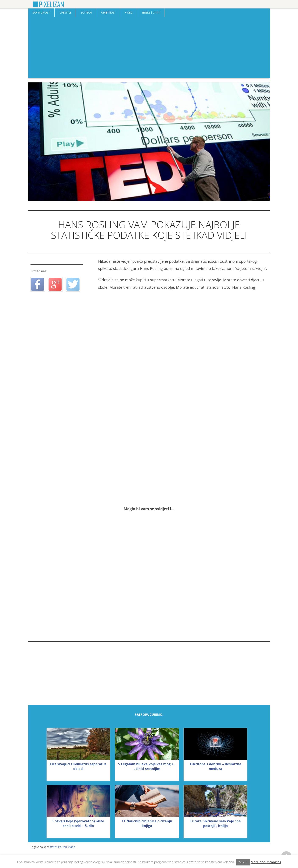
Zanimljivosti (42, 13)
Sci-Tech (86, 13)
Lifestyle (66, 13)
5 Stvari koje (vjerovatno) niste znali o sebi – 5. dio (78, 823)
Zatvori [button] (243, 862)
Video (129, 13)
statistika (55, 847)
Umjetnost (108, 13)
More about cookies (266, 862)
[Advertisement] (149, 49)
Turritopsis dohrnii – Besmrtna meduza (216, 766)
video (72, 847)
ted (65, 847)
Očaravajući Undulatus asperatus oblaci (78, 766)
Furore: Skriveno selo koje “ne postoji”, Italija (216, 823)
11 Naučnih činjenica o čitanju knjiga (147, 823)
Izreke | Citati (151, 13)
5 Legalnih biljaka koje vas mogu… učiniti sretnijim (147, 766)
